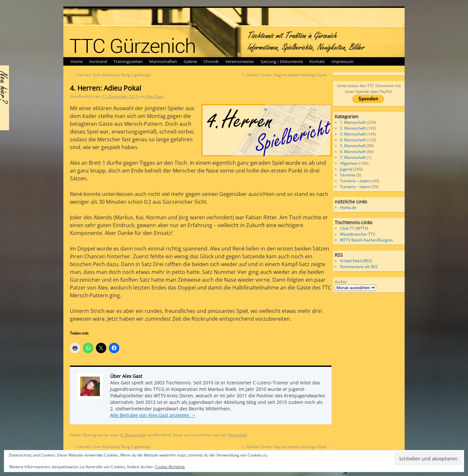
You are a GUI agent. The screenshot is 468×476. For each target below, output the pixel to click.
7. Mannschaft (353, 157)
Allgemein (349, 163)
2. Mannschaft (353, 128)
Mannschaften (163, 61)
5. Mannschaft (353, 146)
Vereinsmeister (240, 61)
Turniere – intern (355, 187)
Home (77, 61)
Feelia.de (348, 207)
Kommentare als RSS (359, 267)
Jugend (346, 169)
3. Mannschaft (353, 134)
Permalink (238, 435)
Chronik (211, 61)
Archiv (341, 282)
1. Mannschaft (353, 122)
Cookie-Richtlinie (170, 467)
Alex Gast (155, 96)
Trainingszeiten (128, 61)
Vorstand (98, 61)
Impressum (343, 61)
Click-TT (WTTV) (354, 228)
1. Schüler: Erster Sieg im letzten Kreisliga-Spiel (286, 75)
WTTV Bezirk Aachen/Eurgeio (366, 240)
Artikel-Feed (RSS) (356, 261)
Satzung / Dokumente (282, 61)
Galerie (190, 61)
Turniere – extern (356, 181)
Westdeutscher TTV (357, 234)
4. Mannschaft (133, 435)
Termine (348, 175)
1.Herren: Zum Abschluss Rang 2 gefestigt (110, 75)
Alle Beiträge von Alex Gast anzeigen (153, 415)
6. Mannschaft (353, 152)
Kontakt (317, 61)
